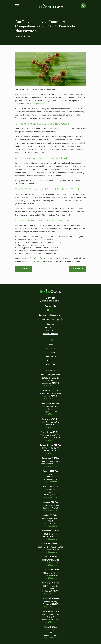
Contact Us (50, 364)
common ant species (64, 129)
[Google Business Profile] (48, 310)
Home (50, 344)
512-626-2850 (50, 301)
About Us (50, 360)
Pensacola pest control (33, 261)
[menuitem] (51, 324)
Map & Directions (50, 386)
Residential (50, 348)
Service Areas (50, 356)
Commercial (50, 352)
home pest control (39, 104)
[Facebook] (53, 310)
